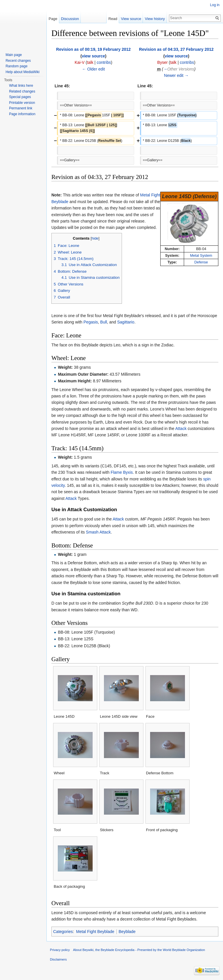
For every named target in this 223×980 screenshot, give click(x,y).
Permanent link (21, 108)
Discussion (70, 19)
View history (155, 19)
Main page (14, 55)
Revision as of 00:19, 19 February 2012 (93, 49)
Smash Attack (98, 532)
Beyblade (127, 932)
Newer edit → (176, 75)
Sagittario (126, 322)
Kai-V (80, 62)
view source (93, 56)
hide (95, 238)
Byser (163, 62)
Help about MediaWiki (23, 72)
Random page (16, 66)
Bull (104, 322)
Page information (22, 114)
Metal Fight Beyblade (95, 932)
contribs (104, 62)
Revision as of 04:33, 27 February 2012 (176, 49)
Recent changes (18, 61)
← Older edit (93, 69)
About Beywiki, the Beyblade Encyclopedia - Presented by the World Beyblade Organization (139, 950)
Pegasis (91, 322)
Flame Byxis (122, 472)
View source (131, 19)
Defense (201, 262)
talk (90, 62)
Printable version (22, 103)
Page (53, 19)
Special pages (20, 97)
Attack (181, 428)
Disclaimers (58, 959)
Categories (63, 932)
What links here (21, 86)
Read (113, 19)
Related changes (22, 91)
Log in (215, 5)
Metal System (201, 256)
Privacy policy (60, 950)
